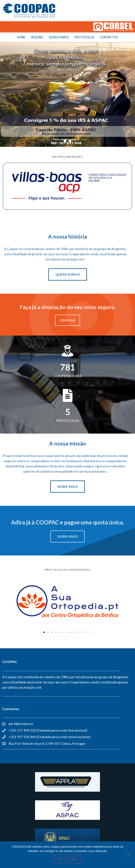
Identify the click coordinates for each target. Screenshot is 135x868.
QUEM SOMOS (59, 37)
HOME (21, 37)
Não (75, 859)
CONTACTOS (109, 37)
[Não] (128, 855)
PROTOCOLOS (84, 37)
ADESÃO (37, 37)
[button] (44, 632)
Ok (59, 859)
